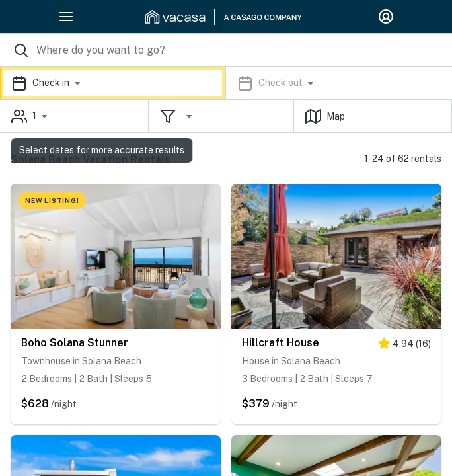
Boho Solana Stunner (75, 343)
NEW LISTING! (52, 200)
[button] (226, 83)
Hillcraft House (281, 343)
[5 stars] (404, 346)
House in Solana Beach (291, 361)
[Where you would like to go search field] (226, 50)
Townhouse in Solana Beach (81, 361)
